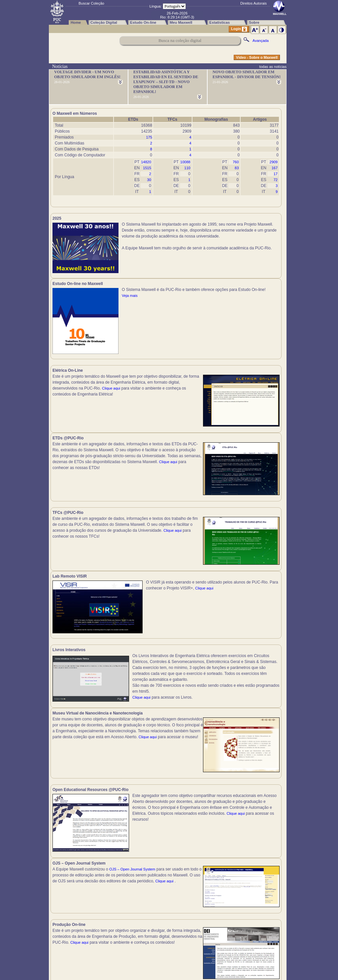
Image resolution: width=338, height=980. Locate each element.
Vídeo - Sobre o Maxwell (257, 57)
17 (276, 174)
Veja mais (245, 248)
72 (276, 180)
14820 (146, 162)
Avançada (261, 41)
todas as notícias (273, 67)
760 (236, 162)
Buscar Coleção (91, 3)
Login (239, 29)
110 (187, 168)
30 (149, 180)
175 (149, 137)
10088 (185, 162)
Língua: (156, 6)
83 (237, 168)
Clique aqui (111, 392)
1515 (147, 168)
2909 (274, 162)
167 (275, 168)
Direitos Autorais (253, 3)
